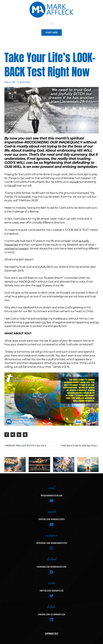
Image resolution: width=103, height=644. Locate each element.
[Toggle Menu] (52, 23)
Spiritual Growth (25, 82)
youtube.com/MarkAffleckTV (52, 519)
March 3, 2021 (11, 82)
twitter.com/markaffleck (52, 591)
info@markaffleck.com (52, 495)
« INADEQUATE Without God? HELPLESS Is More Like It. (25, 445)
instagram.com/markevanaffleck (52, 543)
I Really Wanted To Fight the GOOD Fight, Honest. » (80, 445)
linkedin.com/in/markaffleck (51, 614)
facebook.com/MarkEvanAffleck (52, 567)
